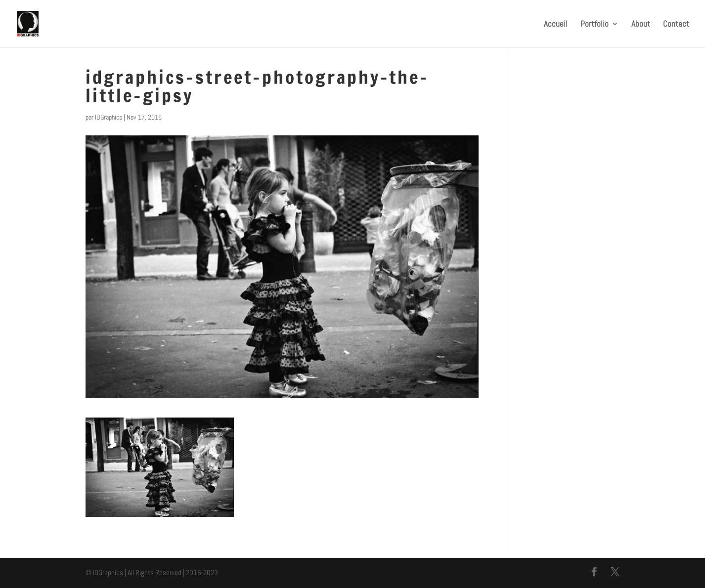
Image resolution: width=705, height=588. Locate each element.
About (641, 25)
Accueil (556, 25)
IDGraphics (109, 117)
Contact (676, 25)
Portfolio (595, 25)
